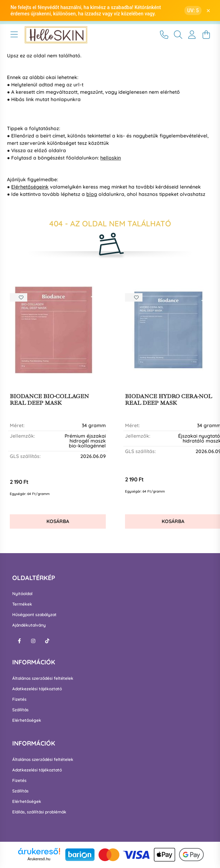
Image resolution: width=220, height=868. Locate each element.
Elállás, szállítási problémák (39, 812)
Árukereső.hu (39, 859)
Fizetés (19, 699)
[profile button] (192, 35)
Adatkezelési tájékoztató (37, 689)
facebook (19, 641)
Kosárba (58, 521)
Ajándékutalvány (29, 625)
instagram (33, 641)
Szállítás (20, 710)
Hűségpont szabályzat (34, 615)
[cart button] (206, 35)
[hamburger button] (14, 35)
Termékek (22, 604)
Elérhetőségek (27, 720)
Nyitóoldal (22, 594)
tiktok (47, 641)
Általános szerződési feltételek (43, 678)
